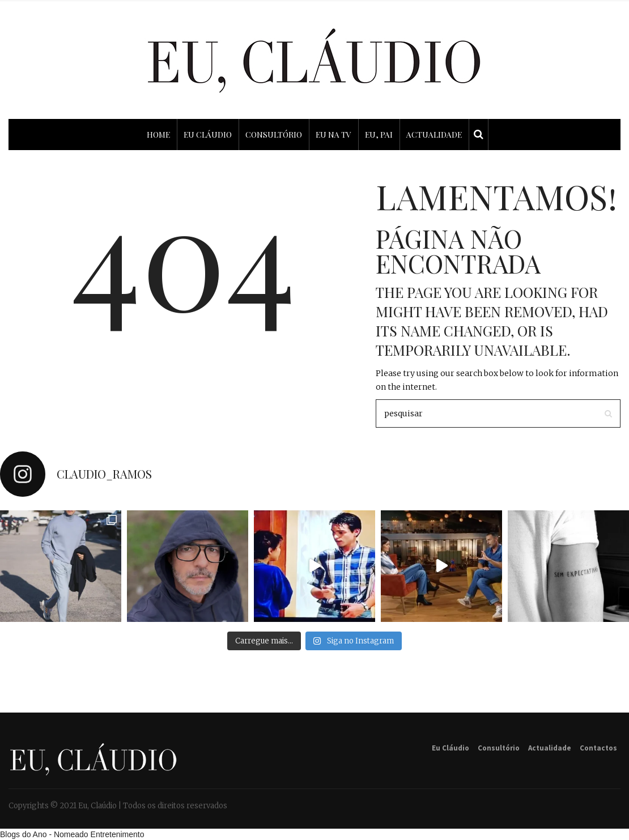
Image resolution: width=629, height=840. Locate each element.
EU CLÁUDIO (208, 135)
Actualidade (550, 748)
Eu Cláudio (450, 748)
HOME (158, 135)
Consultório (499, 748)
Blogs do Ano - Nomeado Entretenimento (72, 834)
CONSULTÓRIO (274, 135)
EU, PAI (379, 135)
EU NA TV (333, 135)
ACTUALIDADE (434, 135)
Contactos (598, 748)
